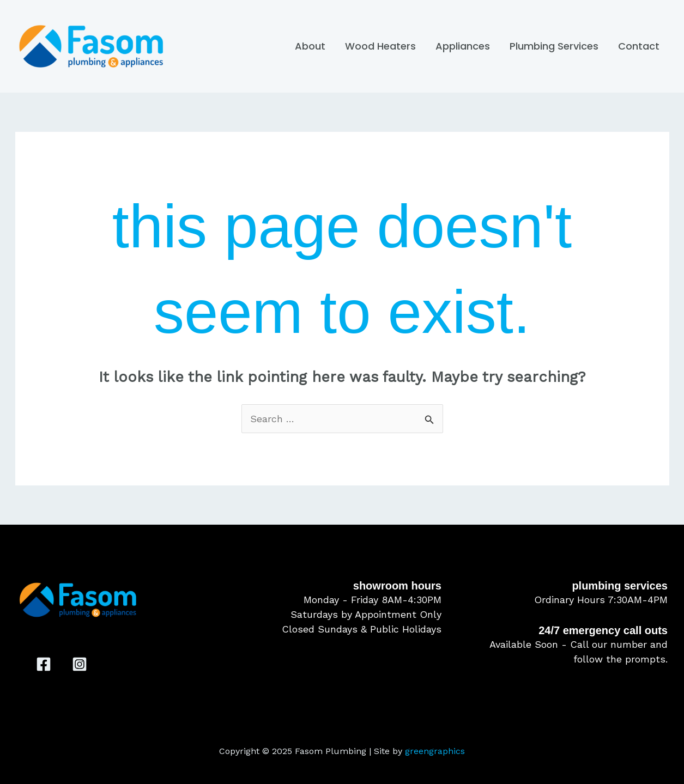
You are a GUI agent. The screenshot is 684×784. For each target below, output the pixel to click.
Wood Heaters (380, 46)
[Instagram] (80, 664)
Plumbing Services (554, 46)
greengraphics (435, 751)
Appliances (463, 46)
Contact (639, 46)
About (310, 46)
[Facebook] (44, 664)
